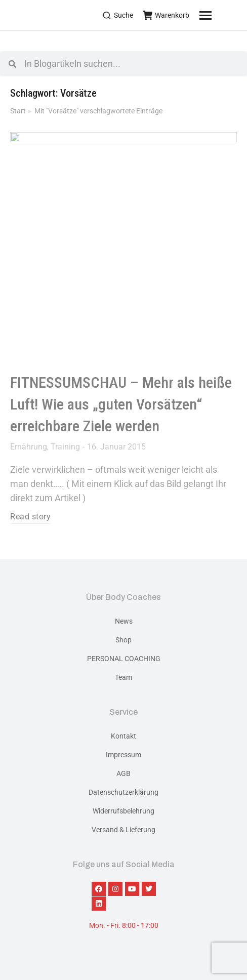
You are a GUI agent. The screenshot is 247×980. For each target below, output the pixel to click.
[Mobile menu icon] (218, 15)
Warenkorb (166, 15)
